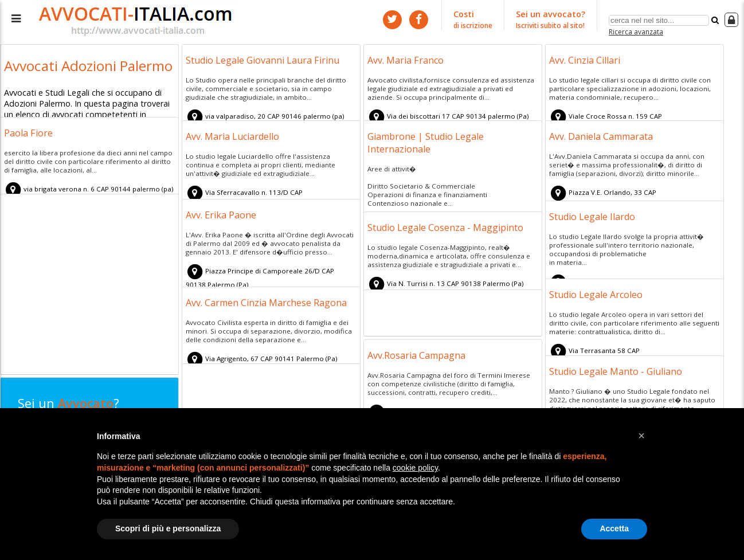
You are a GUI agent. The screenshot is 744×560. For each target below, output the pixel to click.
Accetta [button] (614, 528)
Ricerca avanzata (636, 31)
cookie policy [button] (415, 468)
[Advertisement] (89, 286)
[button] (641, 436)
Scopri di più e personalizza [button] (168, 528)
